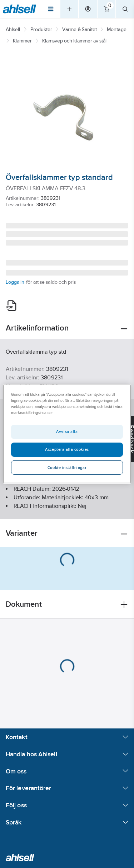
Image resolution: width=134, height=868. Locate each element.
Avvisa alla (67, 432)
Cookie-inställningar (67, 468)
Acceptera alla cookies (67, 449)
